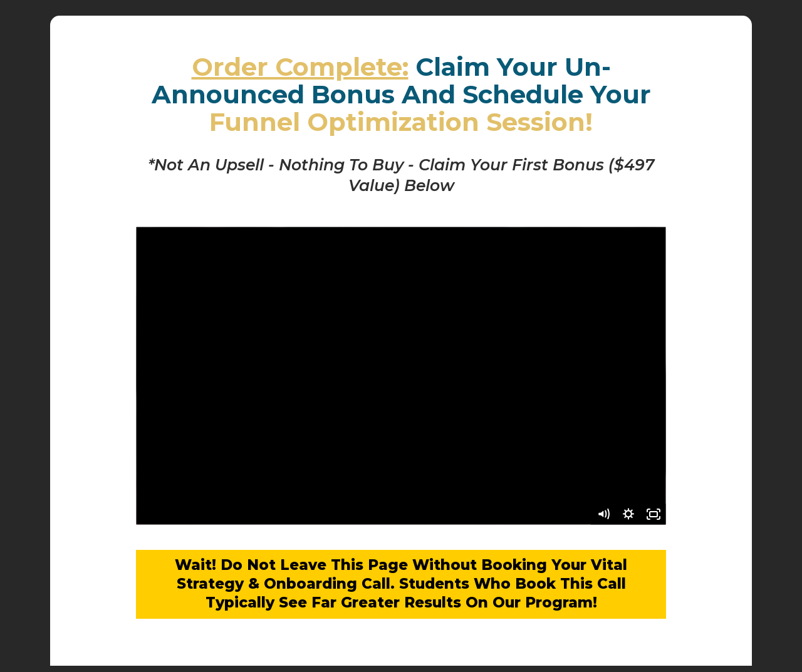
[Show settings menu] (628, 514)
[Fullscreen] (654, 514)
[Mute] (603, 514)
